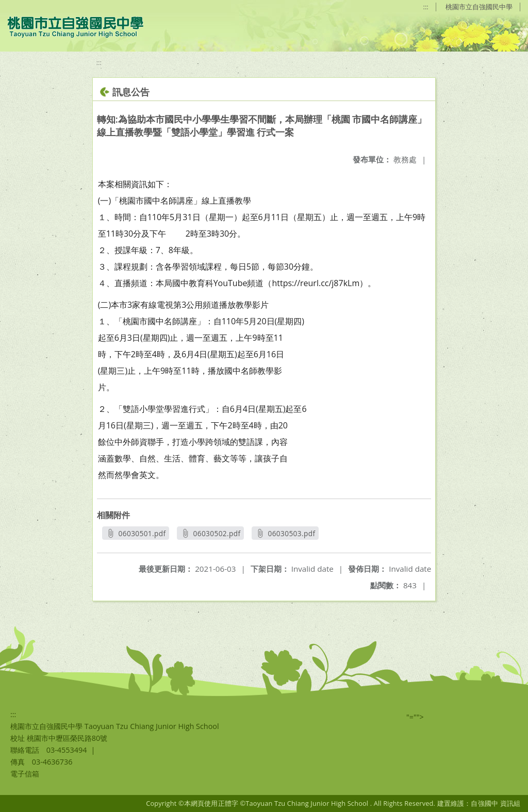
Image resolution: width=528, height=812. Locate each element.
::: (426, 7)
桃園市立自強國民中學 (479, 7)
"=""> (415, 717)
